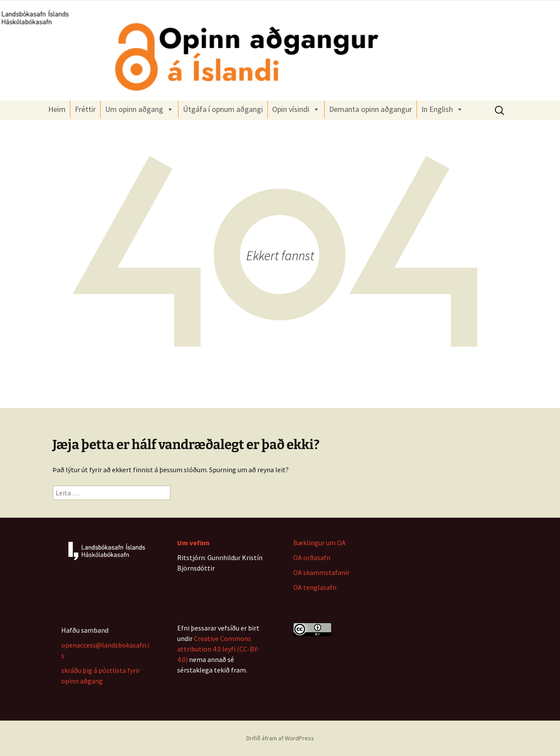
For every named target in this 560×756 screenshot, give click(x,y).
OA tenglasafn (315, 587)
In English (442, 109)
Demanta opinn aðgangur (371, 109)
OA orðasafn (312, 557)
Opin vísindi (296, 109)
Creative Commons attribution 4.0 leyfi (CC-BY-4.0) (218, 649)
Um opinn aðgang (139, 109)
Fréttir (85, 109)
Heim (57, 109)
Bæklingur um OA (319, 543)
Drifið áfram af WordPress (280, 738)
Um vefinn (193, 543)
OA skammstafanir (321, 572)
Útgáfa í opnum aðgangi (223, 109)
